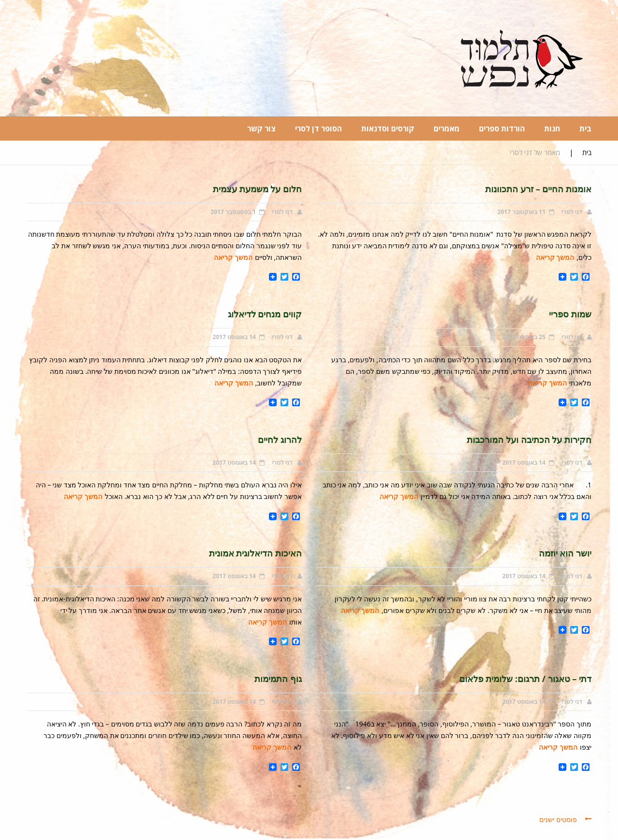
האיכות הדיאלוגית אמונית (255, 553)
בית (587, 152)
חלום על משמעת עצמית (257, 189)
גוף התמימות (278, 679)
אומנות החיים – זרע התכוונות (538, 189)
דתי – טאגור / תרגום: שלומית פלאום (525, 679)
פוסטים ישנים (558, 819)
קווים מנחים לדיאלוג (265, 314)
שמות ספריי (570, 314)
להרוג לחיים (280, 440)
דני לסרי (572, 212)
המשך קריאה (555, 257)
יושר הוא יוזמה (565, 553)
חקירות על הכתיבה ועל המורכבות (529, 440)
